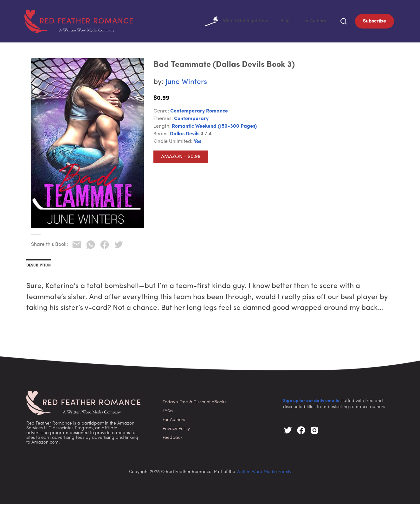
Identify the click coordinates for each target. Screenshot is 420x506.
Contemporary (191, 121)
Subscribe (375, 22)
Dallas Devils (185, 136)
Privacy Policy (176, 431)
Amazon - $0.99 (181, 159)
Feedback (173, 440)
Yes (197, 144)
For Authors (313, 22)
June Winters (186, 84)
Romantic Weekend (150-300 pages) (214, 128)
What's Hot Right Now (231, 22)
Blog (282, 22)
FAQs (168, 413)
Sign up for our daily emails (311, 403)
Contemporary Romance (199, 113)
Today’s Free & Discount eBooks (194, 404)
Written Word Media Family (264, 474)
